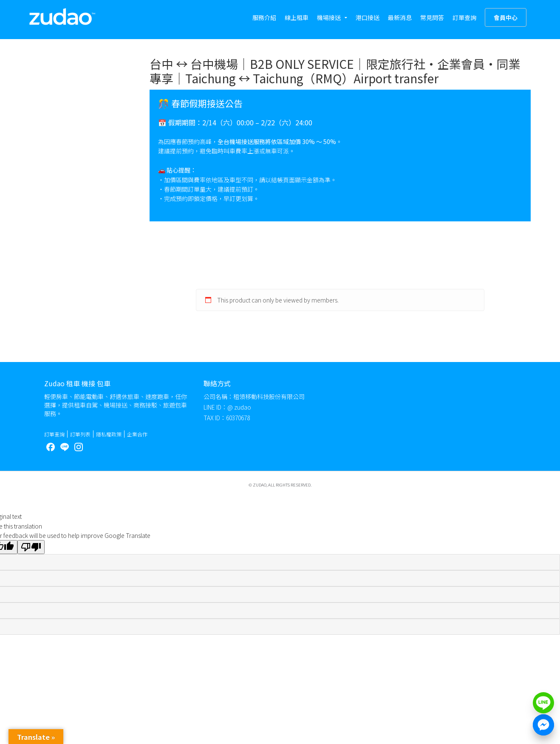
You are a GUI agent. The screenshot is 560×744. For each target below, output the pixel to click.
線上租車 (297, 17)
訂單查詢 (464, 17)
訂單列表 (80, 434)
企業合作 (137, 434)
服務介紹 (264, 17)
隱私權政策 (109, 434)
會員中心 (506, 17)
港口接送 (368, 17)
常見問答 (432, 17)
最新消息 (400, 17)
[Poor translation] (31, 547)
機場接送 (329, 17)
